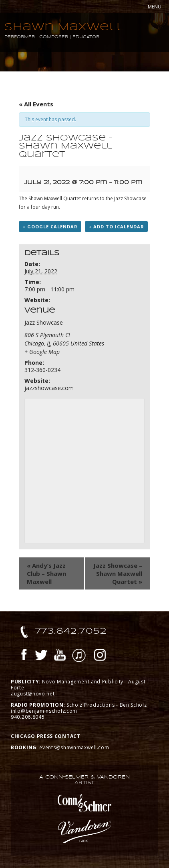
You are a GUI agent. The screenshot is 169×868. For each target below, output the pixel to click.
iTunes (79, 656)
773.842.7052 (71, 631)
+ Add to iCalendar (116, 227)
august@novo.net (33, 694)
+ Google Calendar (50, 227)
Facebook (24, 656)
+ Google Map (42, 352)
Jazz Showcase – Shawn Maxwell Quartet (118, 573)
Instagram (100, 656)
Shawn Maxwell (64, 27)
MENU (155, 7)
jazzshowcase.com (49, 388)
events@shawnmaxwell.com (74, 747)
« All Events (36, 104)
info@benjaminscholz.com (44, 711)
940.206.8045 (28, 717)
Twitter (41, 656)
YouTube (60, 656)
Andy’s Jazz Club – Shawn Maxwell (46, 573)
